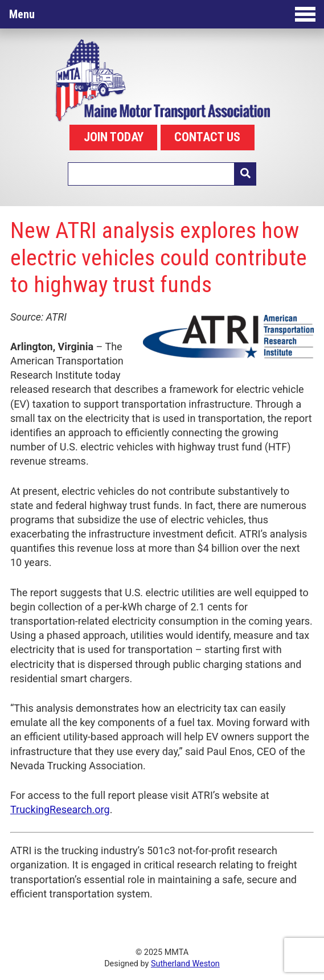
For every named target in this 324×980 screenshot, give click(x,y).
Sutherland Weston (185, 964)
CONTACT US (207, 137)
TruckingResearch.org (60, 809)
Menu (162, 14)
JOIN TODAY (114, 137)
